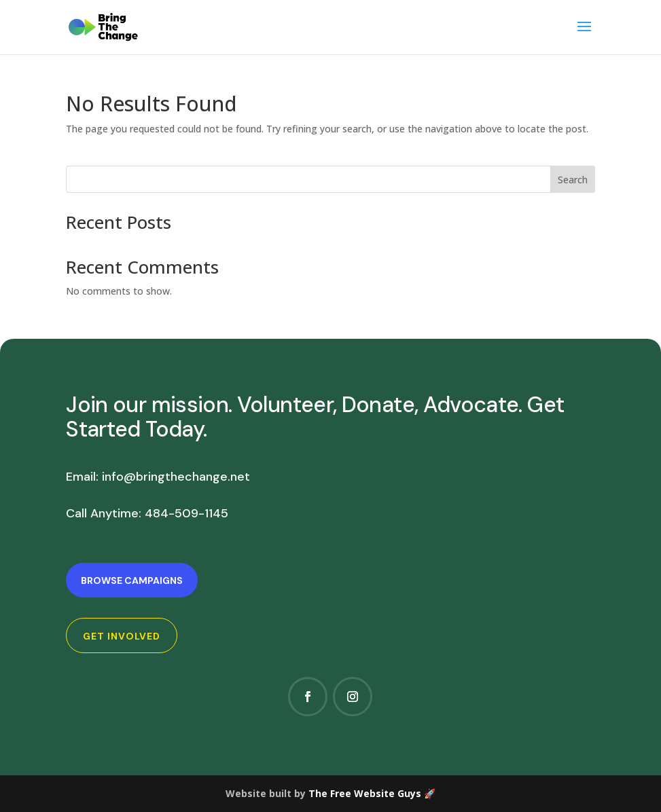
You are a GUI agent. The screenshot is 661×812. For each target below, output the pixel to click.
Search (573, 180)
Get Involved (122, 636)
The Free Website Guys (365, 793)
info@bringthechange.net (176, 477)
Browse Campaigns (132, 580)
